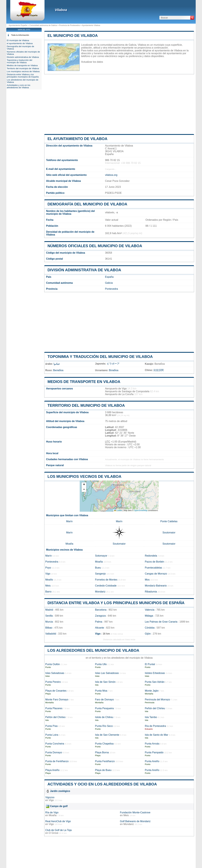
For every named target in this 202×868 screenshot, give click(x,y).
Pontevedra (111, 289)
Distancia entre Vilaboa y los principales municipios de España (116, 603)
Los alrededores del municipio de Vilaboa (93, 650)
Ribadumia (151, 592)
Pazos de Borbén (155, 562)
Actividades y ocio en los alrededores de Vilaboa (102, 784)
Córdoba (150, 628)
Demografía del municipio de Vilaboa (87, 204)
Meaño (49, 580)
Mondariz (100, 592)
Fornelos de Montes (106, 580)
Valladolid (51, 634)
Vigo (48, 574)
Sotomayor (101, 556)
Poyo (48, 568)
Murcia (49, 622)
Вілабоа (114, 370)
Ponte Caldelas (169, 521)
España (109, 277)
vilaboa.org (111, 175)
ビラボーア (113, 364)
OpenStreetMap (141, 510)
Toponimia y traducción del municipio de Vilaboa (100, 357)
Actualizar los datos (92, 62)
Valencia (150, 610)
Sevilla (49, 616)
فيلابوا (57, 364)
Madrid (49, 610)
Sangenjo (100, 574)
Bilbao (49, 628)
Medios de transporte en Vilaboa (84, 382)
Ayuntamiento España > (19, 25)
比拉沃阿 (159, 370)
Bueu (98, 568)
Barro (48, 592)
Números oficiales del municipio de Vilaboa (95, 246)
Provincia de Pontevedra (69, 25)
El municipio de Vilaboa (73, 36)
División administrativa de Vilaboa (84, 270)
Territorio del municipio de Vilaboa (86, 405)
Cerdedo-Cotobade (106, 586)
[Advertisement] (119, 104)
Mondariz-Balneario (156, 586)
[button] (84, 485)
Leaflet (118, 510)
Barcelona (101, 610)
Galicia (109, 283)
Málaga (149, 616)
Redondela (151, 556)
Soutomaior (169, 533)
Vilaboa (61, 10)
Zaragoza (100, 616)
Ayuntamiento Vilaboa (91, 25)
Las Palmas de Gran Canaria (161, 622)
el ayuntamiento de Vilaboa (77, 139)
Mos (147, 580)
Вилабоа (58, 370)
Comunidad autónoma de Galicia (43, 25)
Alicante (100, 628)
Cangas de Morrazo (156, 574)
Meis (48, 586)
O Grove (53, 833)
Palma (99, 622)
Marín (69, 521)
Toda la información (20, 35)
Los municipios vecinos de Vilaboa (84, 476)
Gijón (148, 634)
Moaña (69, 544)
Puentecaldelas (153, 568)
